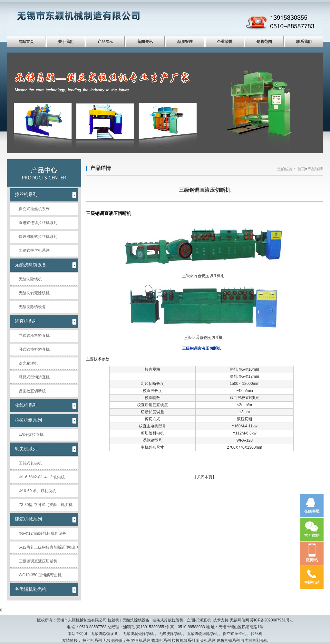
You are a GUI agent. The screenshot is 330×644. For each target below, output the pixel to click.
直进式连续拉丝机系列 (38, 223)
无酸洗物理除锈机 (202, 634)
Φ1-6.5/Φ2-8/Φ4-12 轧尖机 (42, 477)
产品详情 (101, 168)
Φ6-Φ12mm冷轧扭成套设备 (42, 533)
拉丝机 (257, 634)
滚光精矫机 (28, 363)
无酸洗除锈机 (30, 279)
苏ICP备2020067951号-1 (272, 620)
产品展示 (105, 42)
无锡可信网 (239, 620)
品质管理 (185, 42)
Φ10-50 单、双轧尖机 (37, 491)
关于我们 (66, 42)
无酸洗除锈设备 (31, 265)
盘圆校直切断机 (32, 391)
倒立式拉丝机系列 (34, 209)
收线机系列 (26, 405)
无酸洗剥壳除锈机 (34, 293)
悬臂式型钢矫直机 (34, 377)
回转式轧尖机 (30, 463)
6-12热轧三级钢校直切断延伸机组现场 (48, 547)
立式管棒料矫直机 (34, 336)
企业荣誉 (225, 42)
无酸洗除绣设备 (32, 307)
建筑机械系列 (28, 519)
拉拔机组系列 (28, 420)
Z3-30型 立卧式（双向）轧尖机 (46, 505)
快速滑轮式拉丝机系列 (38, 237)
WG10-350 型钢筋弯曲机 (40, 575)
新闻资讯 (145, 42)
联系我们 (304, 42)
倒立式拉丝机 (234, 634)
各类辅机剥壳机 (31, 589)
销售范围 (264, 42)
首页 (301, 169)
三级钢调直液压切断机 (38, 561)
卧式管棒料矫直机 (34, 349)
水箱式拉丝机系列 (34, 250)
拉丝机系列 (26, 194)
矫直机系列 (26, 321)
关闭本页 (205, 477)
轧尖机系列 (26, 449)
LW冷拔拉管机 (31, 434)
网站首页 (26, 42)
